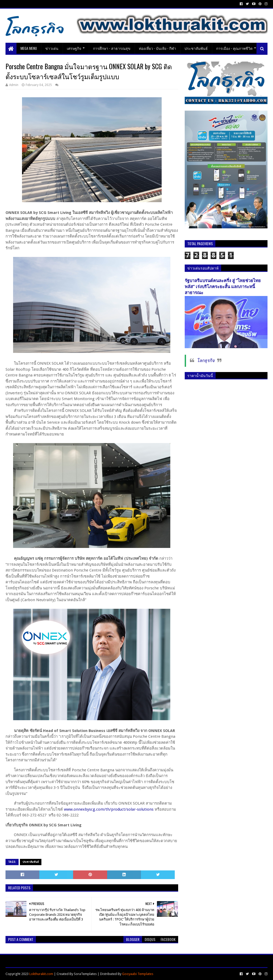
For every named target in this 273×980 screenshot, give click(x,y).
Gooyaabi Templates (138, 974)
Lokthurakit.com (41, 974)
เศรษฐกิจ (74, 48)
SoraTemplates (85, 974)
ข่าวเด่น (52, 48)
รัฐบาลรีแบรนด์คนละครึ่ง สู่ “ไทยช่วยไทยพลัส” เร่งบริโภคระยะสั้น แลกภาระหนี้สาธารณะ (223, 287)
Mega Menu (29, 48)
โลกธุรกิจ (206, 360)
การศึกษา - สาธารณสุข (112, 48)
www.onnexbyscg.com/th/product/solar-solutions (109, 809)
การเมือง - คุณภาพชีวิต (234, 48)
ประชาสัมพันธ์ (196, 48)
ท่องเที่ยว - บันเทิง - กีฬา (157, 48)
